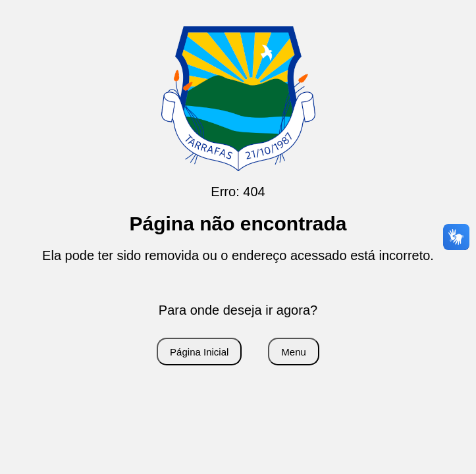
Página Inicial (199, 352)
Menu (294, 352)
